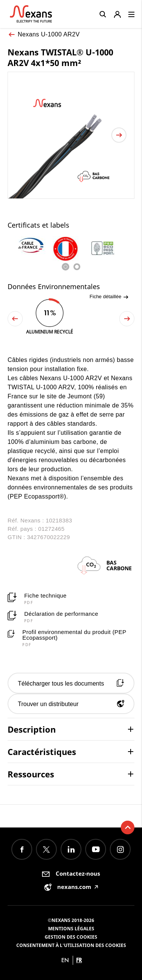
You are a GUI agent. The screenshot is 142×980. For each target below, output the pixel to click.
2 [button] (77, 267)
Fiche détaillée (109, 297)
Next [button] (127, 319)
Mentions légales (71, 929)
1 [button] (66, 267)
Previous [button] (15, 319)
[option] (34, 245)
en (65, 960)
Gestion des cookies (71, 937)
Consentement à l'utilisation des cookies (71, 945)
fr (79, 960)
